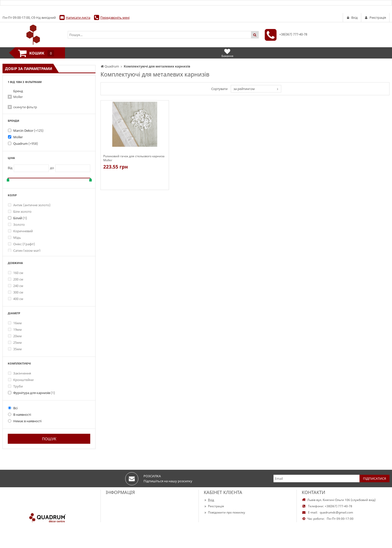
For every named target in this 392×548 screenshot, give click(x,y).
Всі (13, 408)
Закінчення (19, 373)
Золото (16, 224)
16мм (15, 323)
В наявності (19, 414)
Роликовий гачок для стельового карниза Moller (134, 158)
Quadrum (26, 143)
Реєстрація (214, 506)
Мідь (14, 237)
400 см (16, 299)
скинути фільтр (25, 107)
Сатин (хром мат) (24, 250)
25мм (15, 342)
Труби (15, 386)
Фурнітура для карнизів (34, 393)
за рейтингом (244, 89)
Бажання (227, 53)
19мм (15, 329)
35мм (15, 349)
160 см (16, 273)
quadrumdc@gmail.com (336, 512)
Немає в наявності (25, 421)
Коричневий (20, 231)
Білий (20, 218)
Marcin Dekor (28, 130)
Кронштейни (21, 380)
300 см (16, 292)
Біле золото (20, 211)
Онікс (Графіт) (21, 244)
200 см (16, 279)
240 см (16, 286)
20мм (15, 336)
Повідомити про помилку (224, 512)
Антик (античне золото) (29, 205)
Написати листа (78, 17)
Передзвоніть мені (115, 17)
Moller (18, 97)
